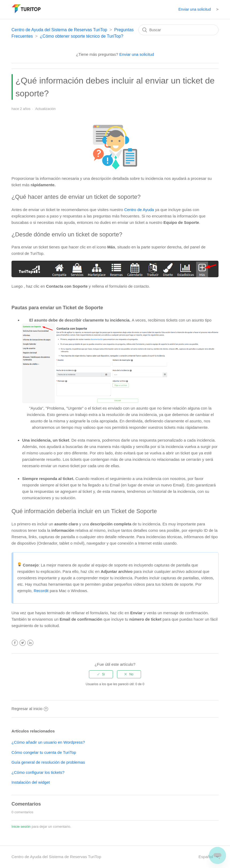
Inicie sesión (21, 827)
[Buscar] (178, 30)
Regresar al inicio (30, 709)
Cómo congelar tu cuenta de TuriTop (44, 752)
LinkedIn (30, 643)
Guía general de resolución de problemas (48, 762)
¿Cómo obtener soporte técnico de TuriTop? (81, 36)
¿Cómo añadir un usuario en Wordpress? (48, 742)
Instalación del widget (31, 782)
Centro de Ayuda (139, 210)
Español (206, 857)
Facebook (15, 643)
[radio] (101, 674)
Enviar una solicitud (195, 9)
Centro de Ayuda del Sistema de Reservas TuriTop (59, 30)
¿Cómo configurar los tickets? (38, 772)
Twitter (23, 643)
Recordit (41, 591)
